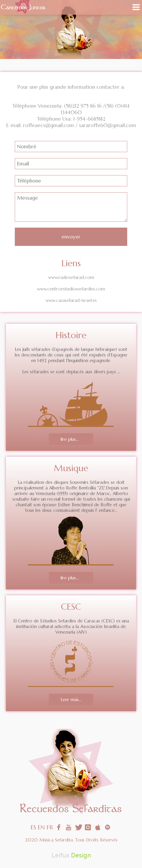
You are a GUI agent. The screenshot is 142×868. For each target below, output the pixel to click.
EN (41, 827)
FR (50, 827)
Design (81, 855)
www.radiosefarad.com (71, 277)
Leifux (60, 855)
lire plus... (70, 439)
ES (33, 827)
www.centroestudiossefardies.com (71, 289)
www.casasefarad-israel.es (71, 300)
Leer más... (71, 700)
